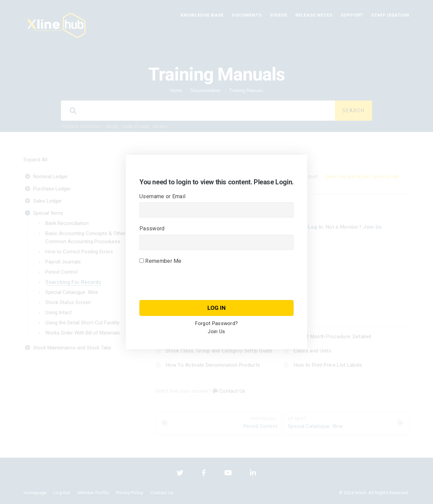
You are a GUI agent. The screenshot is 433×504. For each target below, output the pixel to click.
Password (152, 228)
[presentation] (191, 292)
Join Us (216, 331)
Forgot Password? (217, 323)
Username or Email (162, 196)
